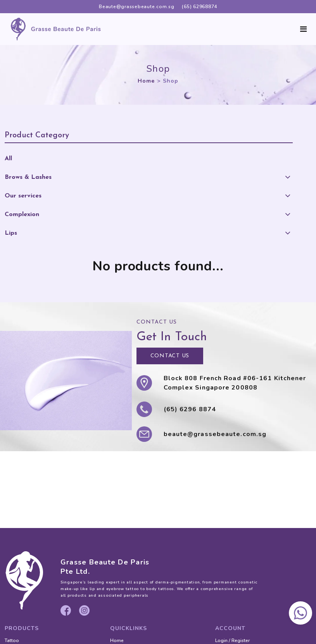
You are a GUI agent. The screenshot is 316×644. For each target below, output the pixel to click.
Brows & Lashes (28, 177)
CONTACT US (170, 356)
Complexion (22, 215)
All (8, 159)
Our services (23, 196)
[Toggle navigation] (303, 29)
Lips (11, 233)
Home (146, 81)
